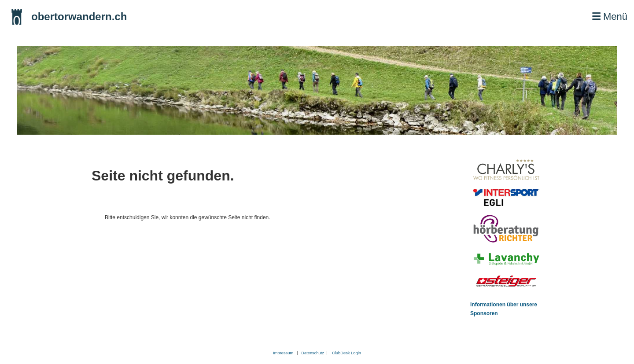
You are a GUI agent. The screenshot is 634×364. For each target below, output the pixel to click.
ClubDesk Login (346, 353)
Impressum (283, 353)
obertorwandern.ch (79, 17)
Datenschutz (314, 353)
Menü (610, 17)
